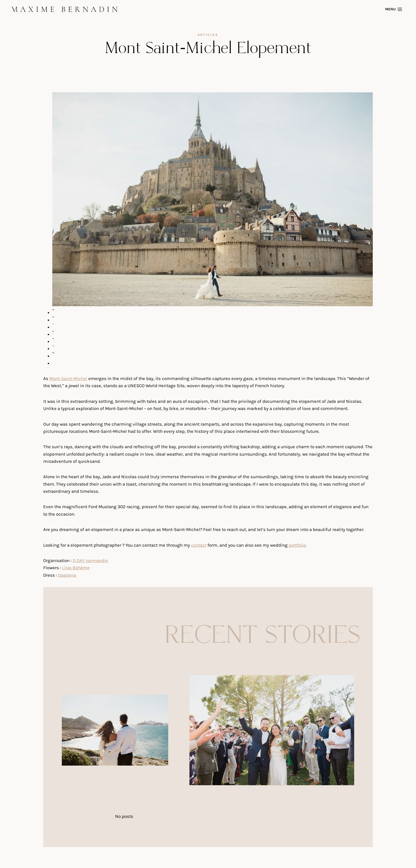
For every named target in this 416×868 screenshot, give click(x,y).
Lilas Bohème (76, 568)
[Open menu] (395, 9)
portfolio (297, 545)
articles (208, 35)
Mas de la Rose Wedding (217, 793)
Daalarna (67, 575)
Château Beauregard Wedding (95, 773)
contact (199, 545)
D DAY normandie (90, 560)
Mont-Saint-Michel (68, 378)
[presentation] (115, 730)
